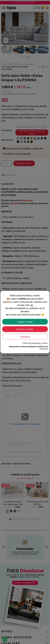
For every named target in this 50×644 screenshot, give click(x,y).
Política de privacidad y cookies (35, 343)
